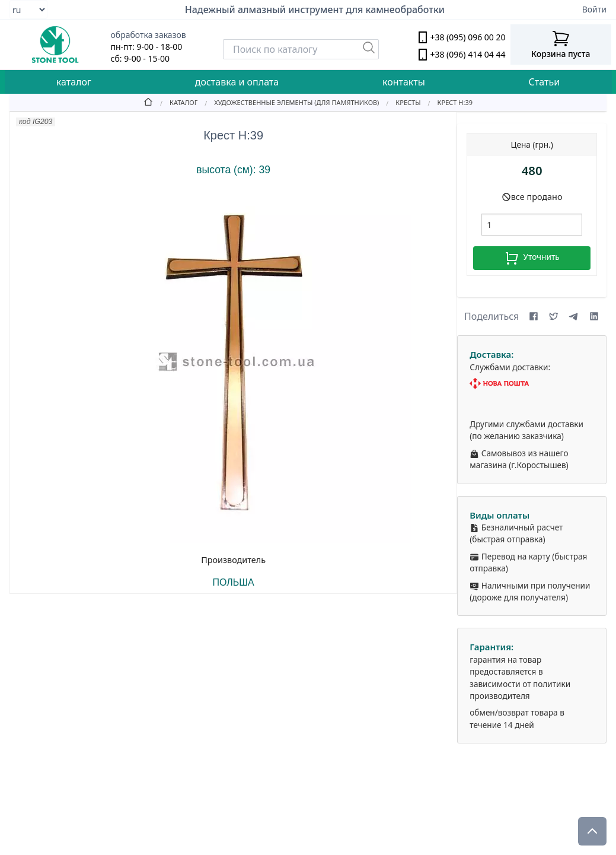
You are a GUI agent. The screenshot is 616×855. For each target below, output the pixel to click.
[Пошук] (369, 47)
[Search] (301, 49)
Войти (594, 9)
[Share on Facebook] (534, 316)
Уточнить (532, 258)
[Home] (148, 102)
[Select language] (28, 9)
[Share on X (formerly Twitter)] (554, 316)
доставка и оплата (237, 82)
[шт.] (532, 225)
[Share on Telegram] (574, 316)
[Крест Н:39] (447, 102)
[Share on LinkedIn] (594, 316)
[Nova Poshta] (532, 384)
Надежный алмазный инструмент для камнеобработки (315, 9)
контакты (404, 82)
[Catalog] (175, 102)
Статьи (545, 82)
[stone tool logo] (55, 45)
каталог (74, 82)
